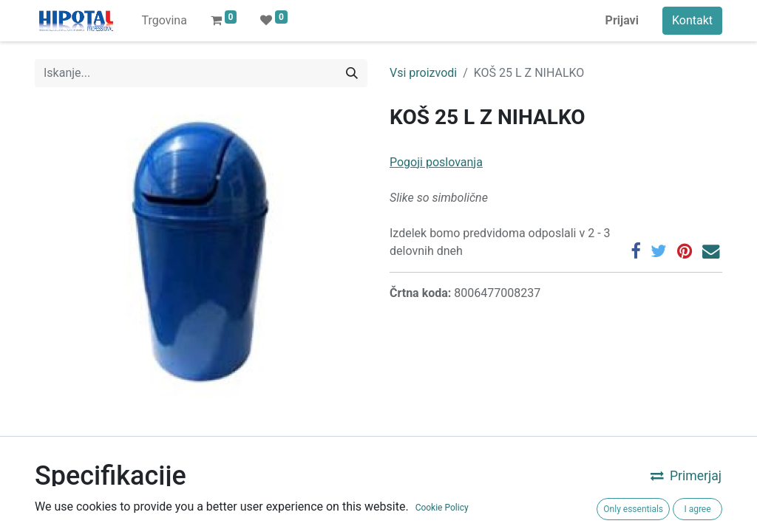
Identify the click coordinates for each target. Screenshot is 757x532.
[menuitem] (164, 21)
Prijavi (622, 20)
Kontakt (692, 20)
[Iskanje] (352, 73)
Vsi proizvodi (423, 73)
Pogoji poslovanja (436, 162)
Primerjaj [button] (686, 476)
